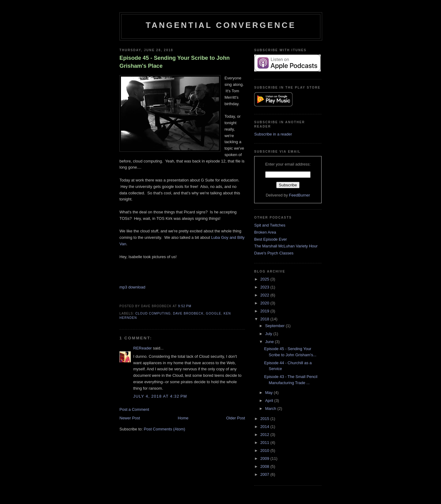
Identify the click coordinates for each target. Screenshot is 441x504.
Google (213, 313)
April (270, 401)
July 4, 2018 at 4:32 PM (160, 396)
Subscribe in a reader (273, 134)
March (271, 409)
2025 (265, 279)
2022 (265, 295)
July (269, 334)
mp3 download (132, 287)
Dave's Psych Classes (274, 253)
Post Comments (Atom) (165, 429)
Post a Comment (134, 409)
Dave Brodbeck (188, 313)
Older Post (236, 418)
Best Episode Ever (271, 239)
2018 (265, 319)
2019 (265, 311)
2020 (265, 303)
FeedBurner (300, 195)
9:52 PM (185, 306)
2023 (265, 287)
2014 (265, 427)
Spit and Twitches (270, 225)
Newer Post (130, 418)
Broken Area (265, 232)
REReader (143, 348)
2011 (265, 443)
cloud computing (153, 313)
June (270, 342)
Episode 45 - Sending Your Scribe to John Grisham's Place (175, 62)
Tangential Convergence (221, 25)
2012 (265, 435)
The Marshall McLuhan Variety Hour (286, 246)
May (269, 393)
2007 (265, 474)
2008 (265, 466)
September (275, 326)
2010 (265, 451)
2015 (265, 419)
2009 (265, 458)
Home (183, 418)
